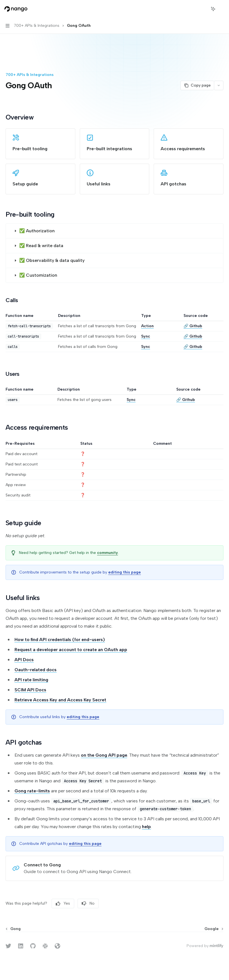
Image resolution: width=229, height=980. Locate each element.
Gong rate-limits (32, 791)
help (146, 827)
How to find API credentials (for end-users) (60, 640)
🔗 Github (193, 326)
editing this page (125, 572)
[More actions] (222, 9)
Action (147, 326)
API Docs (24, 660)
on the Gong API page (104, 755)
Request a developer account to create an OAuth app (71, 650)
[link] (40, 144)
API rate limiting (31, 680)
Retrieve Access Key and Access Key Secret (60, 700)
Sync (146, 336)
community (108, 553)
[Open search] (203, 9)
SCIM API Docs (30, 690)
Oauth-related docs (36, 670)
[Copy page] (197, 85)
